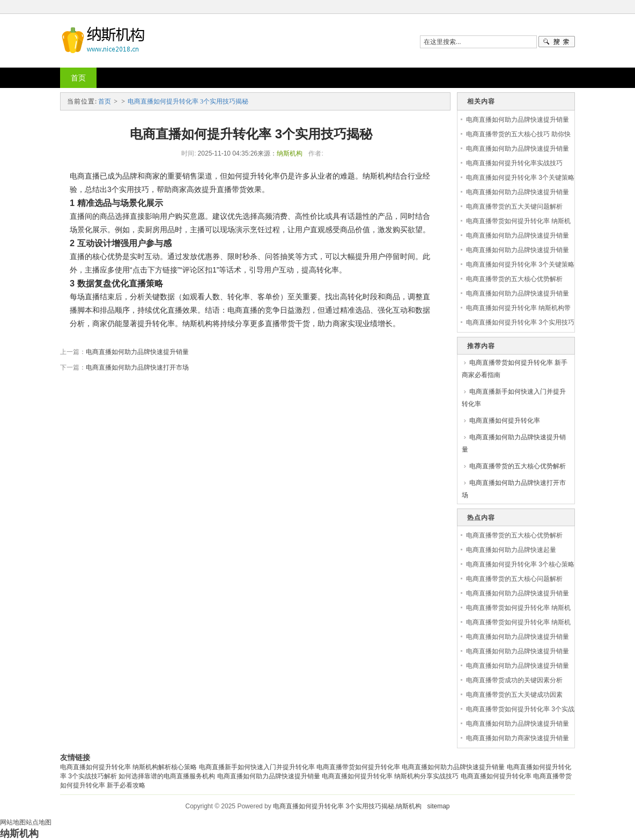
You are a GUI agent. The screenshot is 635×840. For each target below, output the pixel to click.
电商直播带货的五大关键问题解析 (514, 207)
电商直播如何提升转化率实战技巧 (514, 163)
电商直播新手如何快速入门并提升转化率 (514, 398)
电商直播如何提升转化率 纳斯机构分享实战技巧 (390, 776)
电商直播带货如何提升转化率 (358, 767)
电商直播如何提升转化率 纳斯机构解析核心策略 (128, 767)
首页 (78, 78)
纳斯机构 (290, 153)
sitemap (438, 806)
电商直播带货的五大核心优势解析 (514, 279)
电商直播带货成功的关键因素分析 (514, 680)
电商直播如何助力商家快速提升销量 (518, 738)
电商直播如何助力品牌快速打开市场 (137, 367)
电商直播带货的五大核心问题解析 (514, 579)
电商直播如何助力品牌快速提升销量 (137, 352)
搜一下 (557, 42)
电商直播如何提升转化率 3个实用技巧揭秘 (188, 101)
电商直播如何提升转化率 (505, 421)
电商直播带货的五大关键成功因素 (514, 695)
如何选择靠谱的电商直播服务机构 (167, 776)
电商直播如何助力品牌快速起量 (511, 550)
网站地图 (13, 822)
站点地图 (39, 822)
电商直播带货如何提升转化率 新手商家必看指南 (515, 369)
